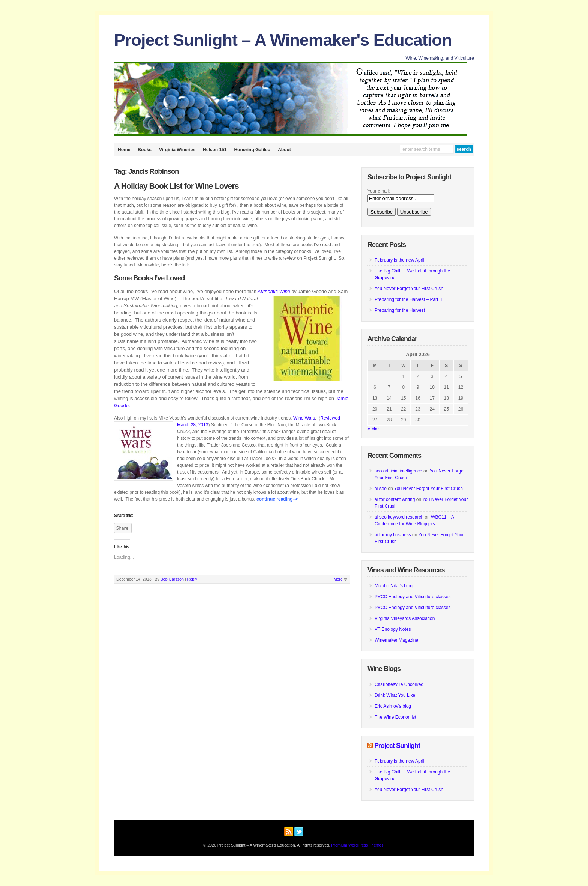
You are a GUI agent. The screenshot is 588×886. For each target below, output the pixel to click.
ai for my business (393, 535)
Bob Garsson (172, 579)
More (338, 579)
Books (145, 150)
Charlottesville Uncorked (399, 684)
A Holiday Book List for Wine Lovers (176, 186)
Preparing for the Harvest (400, 310)
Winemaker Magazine (396, 640)
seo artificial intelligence (398, 471)
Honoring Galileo (252, 150)
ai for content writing (395, 499)
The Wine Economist (395, 717)
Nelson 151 (215, 150)
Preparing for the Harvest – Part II (408, 299)
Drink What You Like (395, 695)
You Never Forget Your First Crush (409, 289)
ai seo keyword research (399, 517)
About (284, 150)
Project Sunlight (397, 746)
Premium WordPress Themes (357, 845)
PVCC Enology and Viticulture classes (413, 597)
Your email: (379, 191)
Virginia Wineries (177, 150)
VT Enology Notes (393, 629)
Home (124, 150)
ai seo (381, 489)
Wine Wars (304, 418)
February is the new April (399, 260)
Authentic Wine (274, 291)
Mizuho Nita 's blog (394, 586)
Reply (192, 579)
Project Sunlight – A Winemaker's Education (283, 40)
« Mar (373, 429)
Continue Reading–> (277, 499)
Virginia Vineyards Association (405, 618)
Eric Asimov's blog (393, 706)
